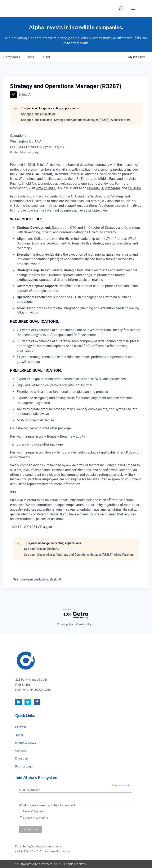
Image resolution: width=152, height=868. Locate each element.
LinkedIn (93, 188)
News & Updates (34, 811)
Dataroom (22, 759)
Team (19, 735)
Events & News (26, 743)
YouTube (134, 188)
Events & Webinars (35, 818)
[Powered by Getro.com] (76, 614)
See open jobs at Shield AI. (38, 114)
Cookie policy (84, 624)
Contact (21, 751)
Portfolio (21, 727)
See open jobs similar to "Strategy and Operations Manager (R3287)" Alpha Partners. (76, 120)
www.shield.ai (46, 188)
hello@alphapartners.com (41, 846)
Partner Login (24, 767)
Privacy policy (65, 624)
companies (12, 57)
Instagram (112, 188)
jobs (31, 57)
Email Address (30, 790)
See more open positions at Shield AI (37, 579)
